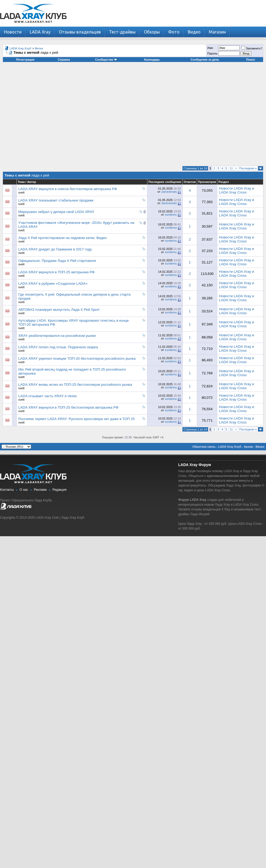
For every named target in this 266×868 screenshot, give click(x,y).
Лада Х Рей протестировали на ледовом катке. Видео (63, 238)
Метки (39, 48)
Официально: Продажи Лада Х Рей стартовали (57, 261)
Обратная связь (204, 447)
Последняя (248, 168)
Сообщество (106, 60)
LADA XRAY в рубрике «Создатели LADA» (53, 284)
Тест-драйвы (122, 32)
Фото (174, 32)
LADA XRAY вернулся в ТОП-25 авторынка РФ (57, 272)
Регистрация (25, 60)
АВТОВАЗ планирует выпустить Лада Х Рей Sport (59, 310)
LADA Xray (40, 32)
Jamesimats (169, 192)
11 (231, 168)
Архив (248, 447)
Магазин (217, 32)
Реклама (40, 490)
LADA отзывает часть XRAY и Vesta (47, 396)
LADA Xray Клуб (20, 48)
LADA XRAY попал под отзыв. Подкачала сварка (58, 347)
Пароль (212, 53)
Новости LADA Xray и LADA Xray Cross (236, 190)
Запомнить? (252, 48)
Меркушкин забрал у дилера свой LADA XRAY (56, 212)
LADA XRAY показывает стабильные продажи (56, 200)
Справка (64, 60)
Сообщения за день (205, 60)
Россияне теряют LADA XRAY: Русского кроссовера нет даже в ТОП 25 (77, 419)
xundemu (171, 215)
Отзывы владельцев (80, 32)
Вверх (260, 447)
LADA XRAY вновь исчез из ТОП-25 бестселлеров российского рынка (75, 385)
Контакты (7, 490)
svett (21, 192)
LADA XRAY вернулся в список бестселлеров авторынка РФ (68, 189)
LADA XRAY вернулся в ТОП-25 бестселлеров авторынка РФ (68, 407)
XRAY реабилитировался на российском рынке (57, 336)
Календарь (152, 60)
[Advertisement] (132, 116)
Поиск (251, 60)
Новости (13, 32)
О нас (24, 490)
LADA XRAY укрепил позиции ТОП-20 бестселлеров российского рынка (77, 358)
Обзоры (152, 32)
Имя (210, 48)
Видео (194, 32)
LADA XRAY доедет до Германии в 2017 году (55, 249)
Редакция (59, 490)
